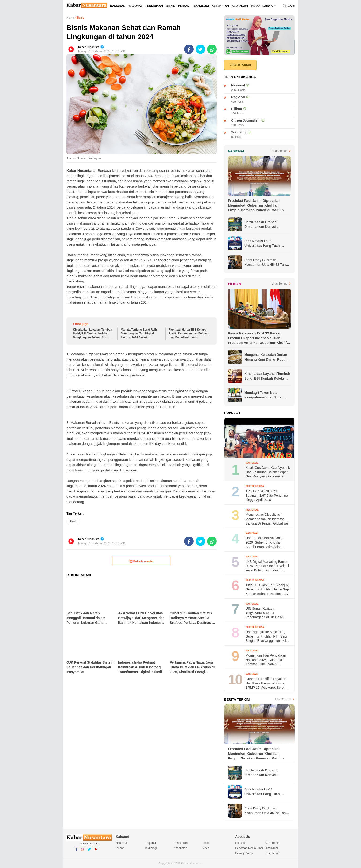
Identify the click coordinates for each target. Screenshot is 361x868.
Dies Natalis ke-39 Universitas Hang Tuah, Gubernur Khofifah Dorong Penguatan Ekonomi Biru (265, 244)
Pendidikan (154, 6)
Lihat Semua (279, 151)
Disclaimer (272, 848)
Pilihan (184, 6)
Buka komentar (141, 561)
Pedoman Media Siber (249, 848)
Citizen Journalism (246, 120)
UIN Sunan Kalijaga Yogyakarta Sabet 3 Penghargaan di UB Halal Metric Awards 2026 (264, 613)
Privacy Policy (244, 853)
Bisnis (170, 6)
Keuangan (240, 6)
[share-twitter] (200, 49)
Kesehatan (220, 6)
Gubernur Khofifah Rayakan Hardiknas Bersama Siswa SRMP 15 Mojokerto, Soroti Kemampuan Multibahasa (266, 683)
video (255, 6)
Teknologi (201, 6)
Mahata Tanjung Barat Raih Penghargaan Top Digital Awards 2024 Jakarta (139, 334)
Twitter (89, 851)
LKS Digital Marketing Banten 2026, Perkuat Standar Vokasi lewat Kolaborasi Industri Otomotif (267, 566)
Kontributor (272, 853)
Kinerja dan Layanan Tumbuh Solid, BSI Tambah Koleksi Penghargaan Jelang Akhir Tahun (93, 334)
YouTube (96, 851)
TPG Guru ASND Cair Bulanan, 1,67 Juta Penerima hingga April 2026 (267, 495)
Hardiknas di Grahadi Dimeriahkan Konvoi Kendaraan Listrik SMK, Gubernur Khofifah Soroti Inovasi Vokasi (264, 225)
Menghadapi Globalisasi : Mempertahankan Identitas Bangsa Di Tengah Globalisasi (267, 519)
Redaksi (240, 843)
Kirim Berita (272, 843)
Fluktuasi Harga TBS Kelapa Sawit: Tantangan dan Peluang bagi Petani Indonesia (189, 334)
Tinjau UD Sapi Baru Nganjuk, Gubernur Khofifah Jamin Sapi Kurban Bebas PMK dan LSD (268, 589)
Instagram (83, 851)
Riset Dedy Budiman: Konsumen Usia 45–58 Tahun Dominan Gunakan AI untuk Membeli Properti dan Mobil (267, 263)
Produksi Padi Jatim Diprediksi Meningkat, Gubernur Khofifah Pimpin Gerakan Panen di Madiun (256, 205)
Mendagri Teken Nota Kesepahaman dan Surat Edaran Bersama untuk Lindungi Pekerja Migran (263, 395)
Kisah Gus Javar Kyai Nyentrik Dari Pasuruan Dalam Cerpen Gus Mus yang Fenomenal (268, 472)
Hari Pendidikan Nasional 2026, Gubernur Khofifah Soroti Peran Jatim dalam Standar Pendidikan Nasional (267, 543)
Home (70, 18)
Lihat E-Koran (240, 65)
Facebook (77, 851)
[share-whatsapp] (212, 49)
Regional (135, 6)
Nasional (117, 6)
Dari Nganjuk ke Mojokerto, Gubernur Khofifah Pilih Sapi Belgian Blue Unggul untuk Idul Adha (268, 637)
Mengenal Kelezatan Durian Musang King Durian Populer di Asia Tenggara (267, 357)
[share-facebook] (189, 49)
